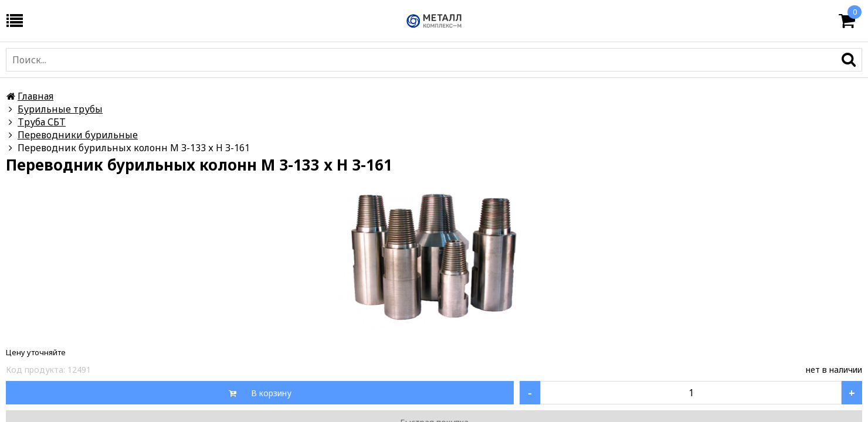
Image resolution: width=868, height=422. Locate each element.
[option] (434, 260)
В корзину (270, 393)
